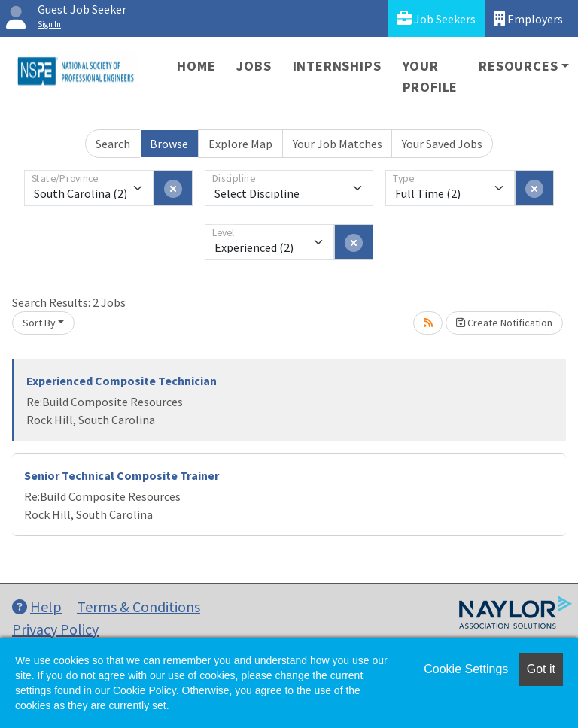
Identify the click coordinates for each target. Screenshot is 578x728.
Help (37, 607)
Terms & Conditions (138, 607)
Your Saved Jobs (442, 144)
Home (196, 66)
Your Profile (430, 76)
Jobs (254, 66)
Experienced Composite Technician (122, 381)
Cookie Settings (466, 669)
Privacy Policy (55, 629)
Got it (541, 669)
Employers (528, 18)
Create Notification (504, 323)
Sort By (39, 323)
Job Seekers (436, 18)
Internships (337, 66)
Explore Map (240, 144)
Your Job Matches (338, 144)
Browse (169, 144)
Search (113, 144)
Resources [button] (518, 66)
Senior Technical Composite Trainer (122, 475)
